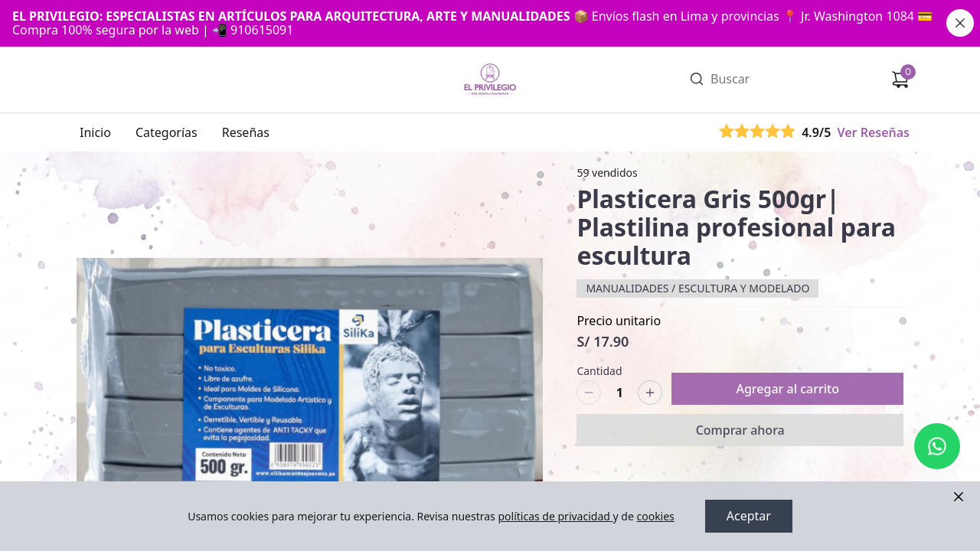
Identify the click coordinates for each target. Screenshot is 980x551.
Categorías (167, 132)
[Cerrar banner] (960, 23)
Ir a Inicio (488, 59)
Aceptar (749, 517)
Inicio (95, 132)
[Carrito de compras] (900, 80)
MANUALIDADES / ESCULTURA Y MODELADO (697, 288)
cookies (655, 516)
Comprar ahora (740, 430)
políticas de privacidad (555, 516)
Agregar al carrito (787, 389)
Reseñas (246, 132)
